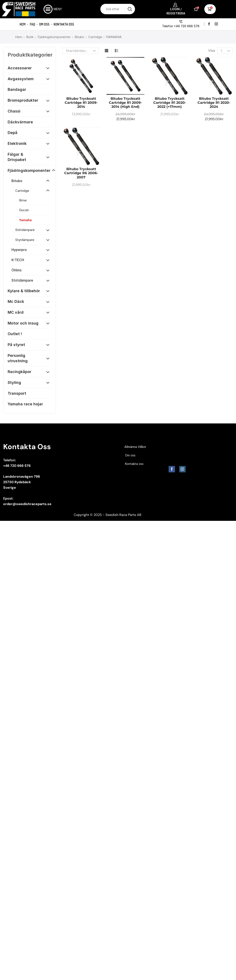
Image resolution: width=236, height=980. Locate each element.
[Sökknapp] (130, 9)
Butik (30, 37)
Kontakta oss (64, 24)
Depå (13, 133)
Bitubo (79, 37)
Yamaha (25, 220)
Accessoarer (20, 68)
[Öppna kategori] (48, 68)
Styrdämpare (25, 240)
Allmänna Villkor (135, 447)
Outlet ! (15, 334)
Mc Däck (16, 301)
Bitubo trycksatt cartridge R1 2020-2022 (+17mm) (170, 103)
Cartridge (95, 37)
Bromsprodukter (23, 100)
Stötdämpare (25, 230)
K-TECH (18, 260)
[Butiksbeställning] (80, 51)
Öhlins (16, 270)
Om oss (44, 24)
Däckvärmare (20, 122)
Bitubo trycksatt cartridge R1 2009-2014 (81, 103)
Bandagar (17, 89)
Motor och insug (23, 323)
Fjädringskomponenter (54, 37)
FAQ (32, 24)
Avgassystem (21, 79)
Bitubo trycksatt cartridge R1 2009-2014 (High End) (125, 103)
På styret (16, 345)
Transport (17, 393)
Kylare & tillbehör (24, 291)
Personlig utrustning (18, 358)
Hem (23, 24)
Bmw (23, 200)
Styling (14, 382)
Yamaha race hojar (25, 404)
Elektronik (17, 143)
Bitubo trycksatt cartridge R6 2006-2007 (81, 173)
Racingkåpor (19, 372)
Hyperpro (19, 250)
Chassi (14, 111)
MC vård (16, 312)
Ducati (24, 210)
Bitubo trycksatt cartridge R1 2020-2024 (214, 103)
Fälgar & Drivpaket (17, 157)
